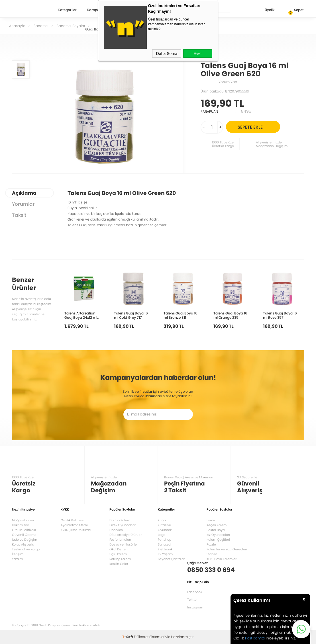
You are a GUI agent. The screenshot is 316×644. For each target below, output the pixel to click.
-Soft (128, 637)
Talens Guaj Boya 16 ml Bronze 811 (181, 315)
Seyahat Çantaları (172, 559)
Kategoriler (67, 10)
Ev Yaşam (165, 554)
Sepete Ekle (258, 127)
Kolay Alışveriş (23, 544)
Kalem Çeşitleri (218, 540)
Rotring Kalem (120, 559)
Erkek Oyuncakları (123, 525)
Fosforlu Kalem (121, 540)
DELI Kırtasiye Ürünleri (126, 535)
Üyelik (265, 10)
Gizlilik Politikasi (73, 520)
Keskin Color (119, 564)
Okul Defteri (119, 549)
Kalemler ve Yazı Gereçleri (227, 549)
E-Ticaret (141, 637)
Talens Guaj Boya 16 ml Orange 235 (230, 315)
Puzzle (211, 544)
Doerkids (116, 530)
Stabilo (212, 554)
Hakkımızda (21, 525)
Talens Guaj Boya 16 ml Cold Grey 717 (131, 315)
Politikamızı (255, 638)
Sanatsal (165, 544)
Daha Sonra (167, 54)
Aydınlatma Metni (74, 525)
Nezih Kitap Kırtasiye (28, 10)
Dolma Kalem (120, 520)
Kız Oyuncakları (218, 535)
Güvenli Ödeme (24, 535)
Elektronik (165, 549)
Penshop (165, 540)
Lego (162, 535)
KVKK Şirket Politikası (76, 530)
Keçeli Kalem (217, 525)
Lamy (211, 520)
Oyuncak (165, 530)
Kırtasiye (164, 525)
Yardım (17, 559)
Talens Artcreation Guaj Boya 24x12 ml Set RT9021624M (81, 315)
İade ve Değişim (25, 540)
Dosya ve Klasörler (124, 544)
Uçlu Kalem (118, 554)
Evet (197, 54)
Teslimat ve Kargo (26, 549)
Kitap (162, 520)
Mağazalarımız (23, 520)
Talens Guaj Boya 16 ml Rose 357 (280, 315)
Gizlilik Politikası (24, 530)
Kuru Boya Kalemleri (222, 559)
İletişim (18, 554)
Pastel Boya (216, 530)
